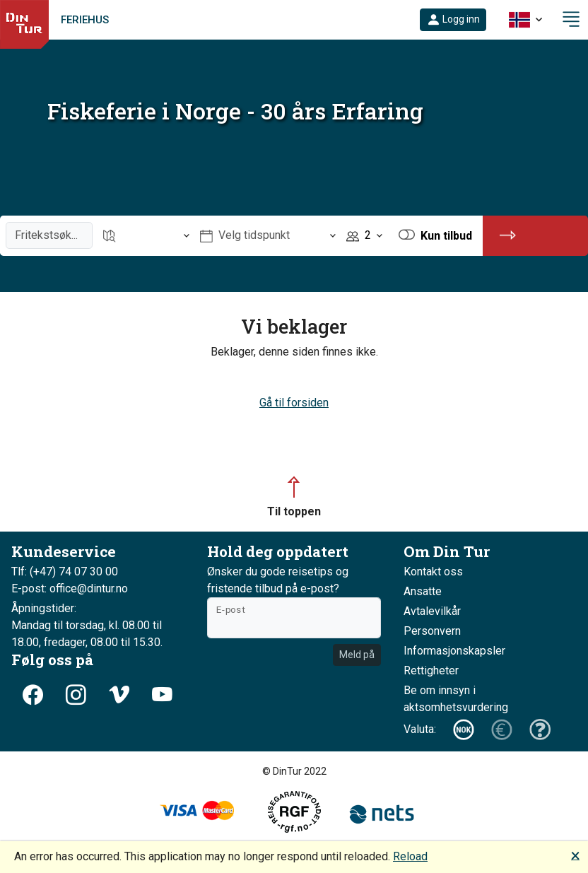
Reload (410, 856)
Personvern (432, 631)
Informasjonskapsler (454, 651)
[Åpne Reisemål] (147, 236)
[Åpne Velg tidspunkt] (268, 236)
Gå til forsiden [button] (294, 403)
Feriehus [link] (85, 20)
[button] (453, 20)
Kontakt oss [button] (433, 572)
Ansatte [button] (423, 591)
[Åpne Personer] (364, 236)
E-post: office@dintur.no (70, 588)
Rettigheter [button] (431, 670)
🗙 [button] (575, 855)
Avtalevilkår (432, 611)
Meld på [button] (357, 655)
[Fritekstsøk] (49, 235)
